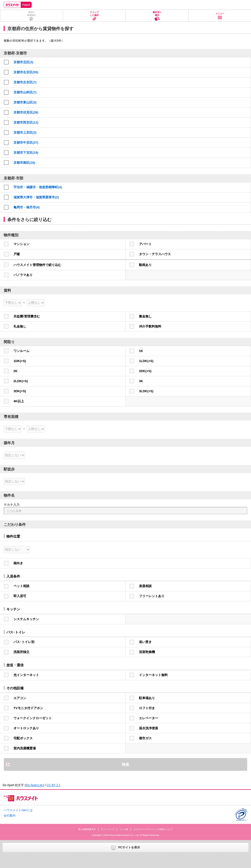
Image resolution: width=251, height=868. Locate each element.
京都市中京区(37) (26, 143)
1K (141, 351)
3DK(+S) (20, 391)
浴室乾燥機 (147, 652)
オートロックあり (26, 728)
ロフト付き (147, 708)
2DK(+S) (145, 371)
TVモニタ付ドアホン (28, 708)
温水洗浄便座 (149, 728)
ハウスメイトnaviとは (18, 810)
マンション (21, 244)
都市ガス (145, 738)
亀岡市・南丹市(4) (27, 207)
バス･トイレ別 (24, 642)
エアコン (20, 698)
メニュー (220, 13)
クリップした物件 (94, 14)
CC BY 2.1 (53, 785)
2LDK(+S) (21, 381)
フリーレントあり (152, 596)
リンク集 (124, 829)
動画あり (145, 265)
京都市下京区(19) (26, 153)
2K (16, 371)
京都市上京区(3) (25, 132)
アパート (145, 244)
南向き (18, 563)
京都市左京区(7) (25, 82)
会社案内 (10, 816)
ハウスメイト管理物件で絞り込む (37, 265)
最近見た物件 (157, 14)
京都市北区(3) (23, 62)
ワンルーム (21, 351)
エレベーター (149, 718)
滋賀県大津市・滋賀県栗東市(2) (36, 197)
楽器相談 (145, 586)
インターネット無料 (153, 675)
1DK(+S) (20, 361)
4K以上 (19, 401)
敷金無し (145, 316)
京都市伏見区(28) (26, 112)
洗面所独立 (21, 652)
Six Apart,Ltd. (34, 785)
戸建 (17, 254)
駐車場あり (147, 698)
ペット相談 (21, 586)
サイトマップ (108, 829)
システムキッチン (26, 619)
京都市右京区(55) (26, 72)
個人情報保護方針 (87, 829)
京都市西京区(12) (26, 122)
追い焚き (145, 642)
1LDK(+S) (146, 361)
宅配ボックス (23, 738)
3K (141, 381)
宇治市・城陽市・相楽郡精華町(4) (38, 187)
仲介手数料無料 (150, 326)
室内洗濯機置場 (25, 748)
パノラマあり (23, 275)
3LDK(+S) (146, 391)
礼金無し (20, 326)
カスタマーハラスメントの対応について (153, 829)
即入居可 (20, 596)
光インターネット (26, 675)
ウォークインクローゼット (33, 718)
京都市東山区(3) (25, 102)
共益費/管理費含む (27, 316)
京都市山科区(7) (25, 92)
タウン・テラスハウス (155, 254)
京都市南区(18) (24, 163)
